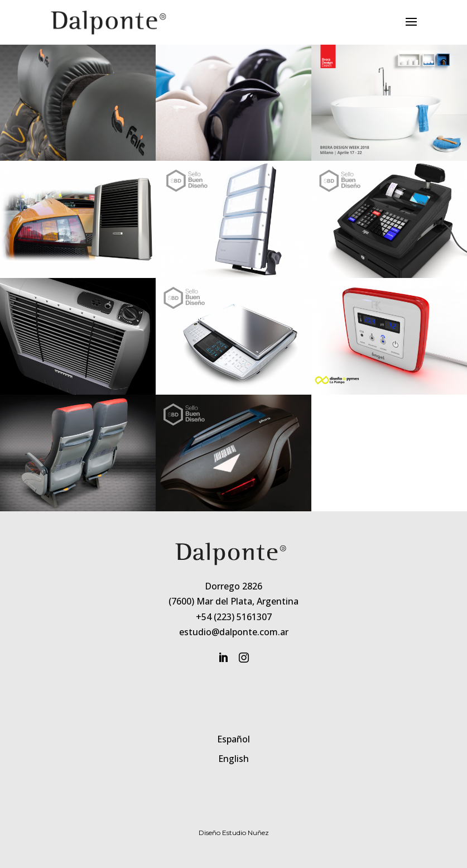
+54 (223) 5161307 (234, 617)
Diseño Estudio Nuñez (234, 833)
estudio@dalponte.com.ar (234, 632)
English (233, 759)
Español (233, 739)
